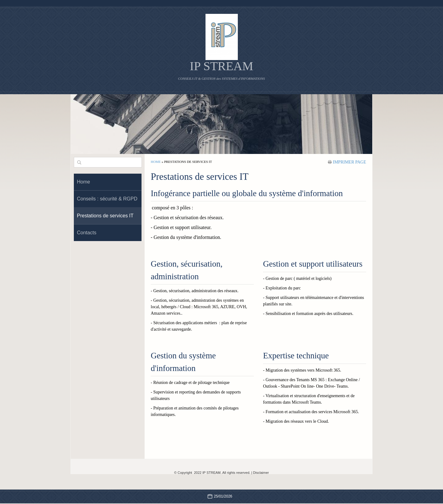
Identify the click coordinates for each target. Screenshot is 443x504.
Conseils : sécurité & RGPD (107, 199)
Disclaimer (261, 473)
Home (156, 162)
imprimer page (349, 162)
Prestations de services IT (105, 216)
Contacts (87, 233)
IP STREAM (221, 66)
